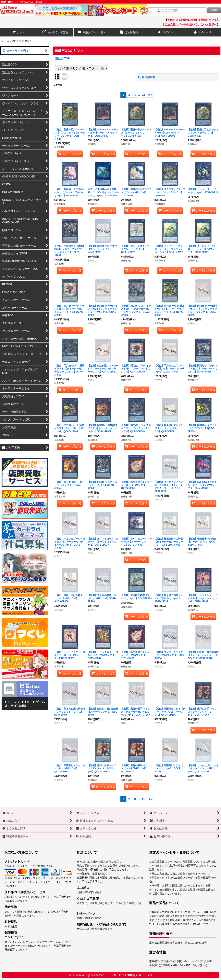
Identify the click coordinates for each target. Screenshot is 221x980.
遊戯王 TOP (62, 58)
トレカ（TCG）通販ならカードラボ (130, 975)
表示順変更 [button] (147, 77)
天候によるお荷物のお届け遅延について (192, 20)
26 (144, 95)
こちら (16, 897)
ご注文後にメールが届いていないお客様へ (191, 24)
